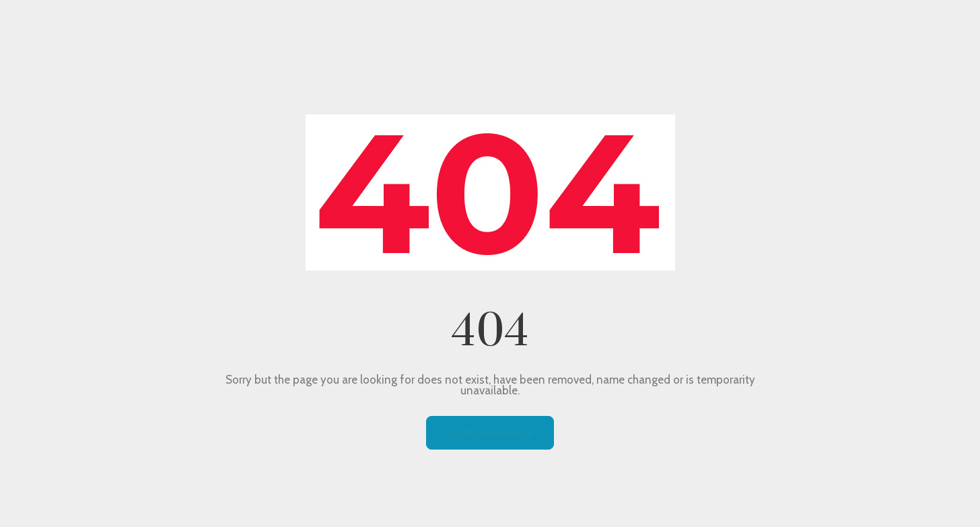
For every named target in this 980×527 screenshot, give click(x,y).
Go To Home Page (490, 432)
